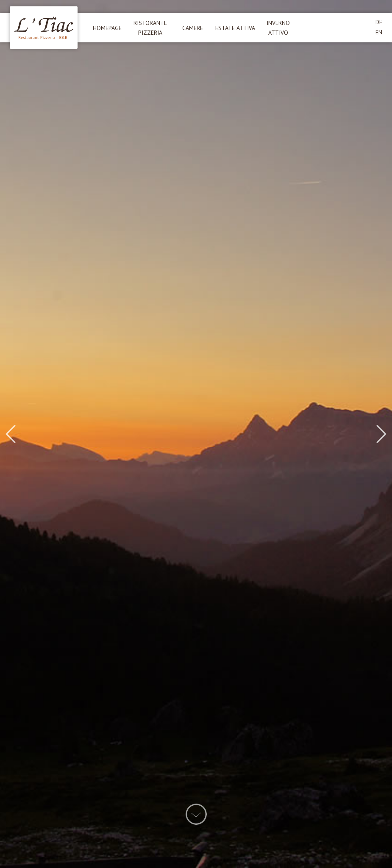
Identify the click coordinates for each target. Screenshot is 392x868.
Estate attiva (235, 28)
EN (379, 32)
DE (379, 22)
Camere (193, 28)
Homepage (107, 28)
